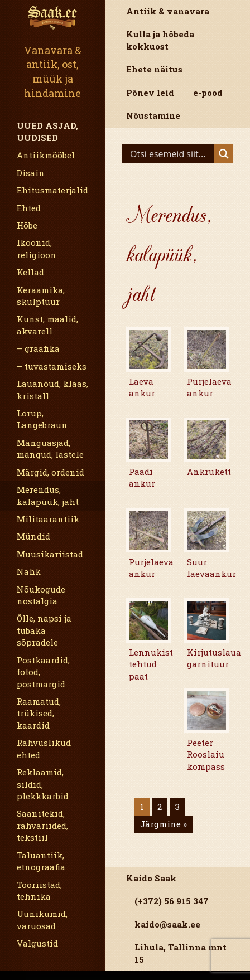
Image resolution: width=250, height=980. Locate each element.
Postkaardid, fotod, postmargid (43, 672)
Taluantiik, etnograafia (41, 861)
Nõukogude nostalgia (41, 595)
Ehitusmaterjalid (52, 190)
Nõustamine (153, 115)
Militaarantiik (48, 519)
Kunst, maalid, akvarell (47, 325)
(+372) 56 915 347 (172, 901)
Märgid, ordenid (51, 472)
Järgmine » (164, 824)
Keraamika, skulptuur (41, 296)
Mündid (33, 536)
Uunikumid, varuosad (42, 920)
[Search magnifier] (224, 154)
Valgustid (37, 943)
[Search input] (171, 154)
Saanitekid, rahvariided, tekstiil (42, 825)
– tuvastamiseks (52, 366)
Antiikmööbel (46, 155)
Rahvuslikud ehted (44, 748)
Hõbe (27, 225)
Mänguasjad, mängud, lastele (50, 448)
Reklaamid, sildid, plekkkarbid (43, 784)
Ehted (29, 208)
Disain (31, 173)
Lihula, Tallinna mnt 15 (181, 953)
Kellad (30, 272)
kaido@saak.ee (167, 924)
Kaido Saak (151, 878)
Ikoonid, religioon (37, 248)
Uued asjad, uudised (47, 131)
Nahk (29, 571)
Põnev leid (150, 93)
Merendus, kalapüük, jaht (48, 495)
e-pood (208, 93)
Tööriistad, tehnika (39, 891)
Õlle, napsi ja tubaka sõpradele (44, 630)
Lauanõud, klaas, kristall (52, 389)
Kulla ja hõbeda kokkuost (160, 40)
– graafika (38, 348)
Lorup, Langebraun (42, 419)
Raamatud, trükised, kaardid (39, 713)
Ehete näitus (154, 69)
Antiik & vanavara (168, 11)
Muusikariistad (50, 554)
